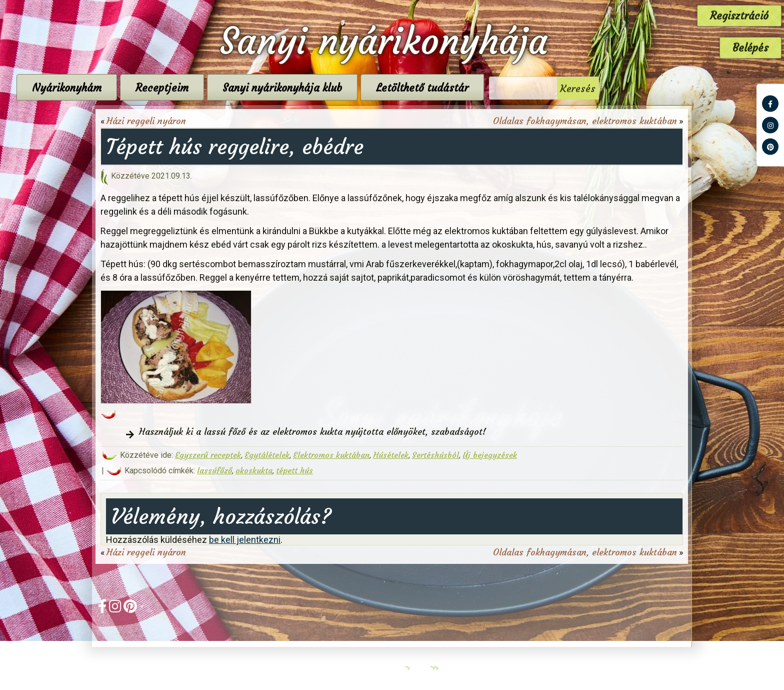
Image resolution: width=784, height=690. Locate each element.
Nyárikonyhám (151, 88)
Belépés (750, 48)
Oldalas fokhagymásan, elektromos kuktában (585, 121)
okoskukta (254, 470)
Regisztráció (739, 16)
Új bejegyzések (490, 455)
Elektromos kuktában (331, 455)
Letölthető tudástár (507, 88)
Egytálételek (267, 455)
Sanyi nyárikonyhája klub (367, 88)
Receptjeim (246, 88)
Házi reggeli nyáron (146, 121)
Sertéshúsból (435, 455)
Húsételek (391, 455)
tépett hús (294, 470)
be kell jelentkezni (245, 540)
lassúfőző (214, 470)
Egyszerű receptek (208, 455)
